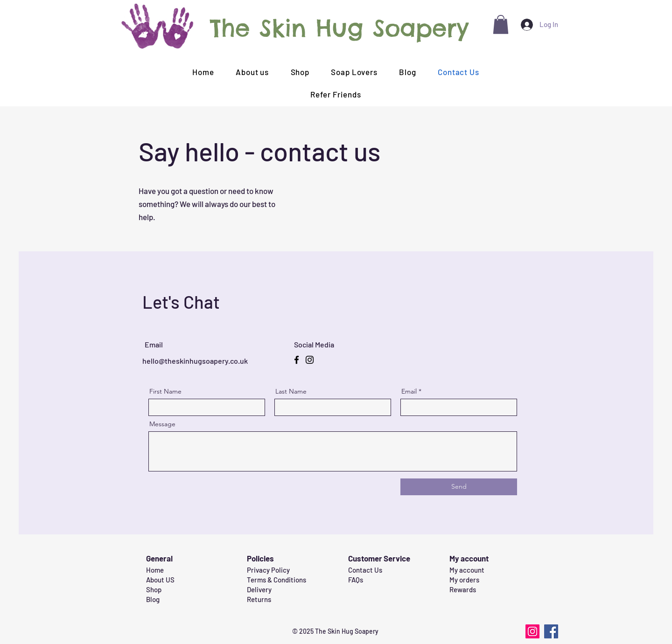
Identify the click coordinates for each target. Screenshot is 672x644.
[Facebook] (297, 360)
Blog (153, 599)
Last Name (291, 391)
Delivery (259, 589)
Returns (259, 599)
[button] (501, 24)
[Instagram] (310, 360)
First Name (165, 391)
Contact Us (365, 570)
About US (160, 580)
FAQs (356, 580)
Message (162, 424)
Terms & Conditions (276, 580)
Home (155, 570)
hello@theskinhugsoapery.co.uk (195, 361)
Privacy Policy (268, 570)
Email (409, 391)
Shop (154, 589)
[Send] (459, 487)
